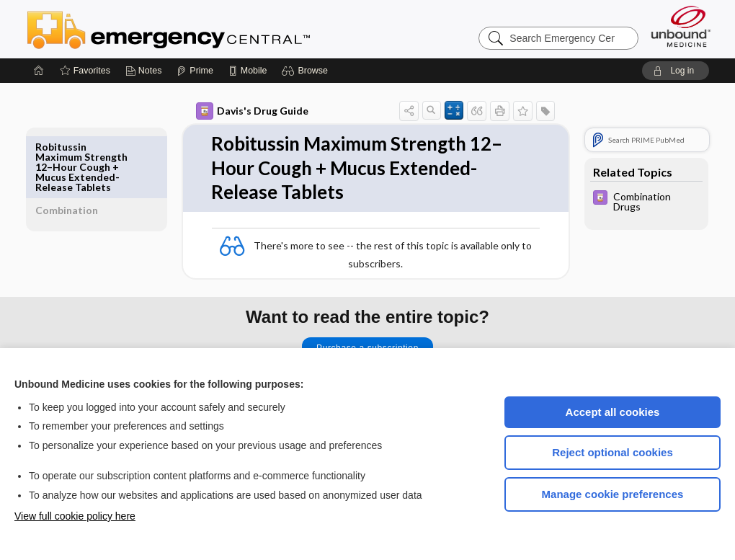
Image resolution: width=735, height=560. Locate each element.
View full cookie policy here (75, 516)
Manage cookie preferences (613, 494)
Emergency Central (206, 29)
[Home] (39, 71)
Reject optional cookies (612, 452)
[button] (307, 71)
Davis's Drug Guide (236, 111)
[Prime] (195, 71)
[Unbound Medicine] (681, 26)
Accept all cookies (613, 412)
